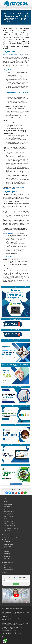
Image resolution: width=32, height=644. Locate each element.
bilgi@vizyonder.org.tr (11, 630)
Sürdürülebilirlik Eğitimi (16, 484)
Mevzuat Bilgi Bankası (9, 562)
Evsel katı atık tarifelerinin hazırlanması (13, 188)
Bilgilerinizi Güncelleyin (9, 571)
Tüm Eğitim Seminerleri (9, 522)
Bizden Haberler (8, 568)
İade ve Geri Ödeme (9, 558)
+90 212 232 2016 (10, 627)
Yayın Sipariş (7, 557)
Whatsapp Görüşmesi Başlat (16, 268)
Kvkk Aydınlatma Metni (9, 517)
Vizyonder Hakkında (9, 505)
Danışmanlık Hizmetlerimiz (10, 536)
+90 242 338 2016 (19, 627)
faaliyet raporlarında (20, 214)
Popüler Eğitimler (8, 541)
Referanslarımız (8, 508)
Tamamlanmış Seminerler (10, 532)
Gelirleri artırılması (7, 233)
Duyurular (7, 566)
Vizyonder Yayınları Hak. (10, 555)
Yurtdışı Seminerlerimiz (9, 527)
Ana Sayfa (6, 501)
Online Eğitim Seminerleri (10, 523)
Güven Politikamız (8, 515)
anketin (19, 222)
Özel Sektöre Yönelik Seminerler (11, 529)
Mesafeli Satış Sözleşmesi (10, 560)
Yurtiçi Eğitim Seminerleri (10, 525)
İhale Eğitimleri (8, 548)
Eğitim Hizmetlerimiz (9, 545)
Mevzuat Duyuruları (9, 569)
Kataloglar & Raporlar (9, 511)
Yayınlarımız (7, 551)
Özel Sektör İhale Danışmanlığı (11, 538)
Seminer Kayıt (7, 530)
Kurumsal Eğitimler (8, 546)
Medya (6, 518)
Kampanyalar (7, 553)
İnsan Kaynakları (8, 510)
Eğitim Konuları (8, 543)
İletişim (5, 573)
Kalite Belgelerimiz (8, 506)
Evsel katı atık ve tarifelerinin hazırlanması (13, 54)
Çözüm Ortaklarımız (9, 513)
